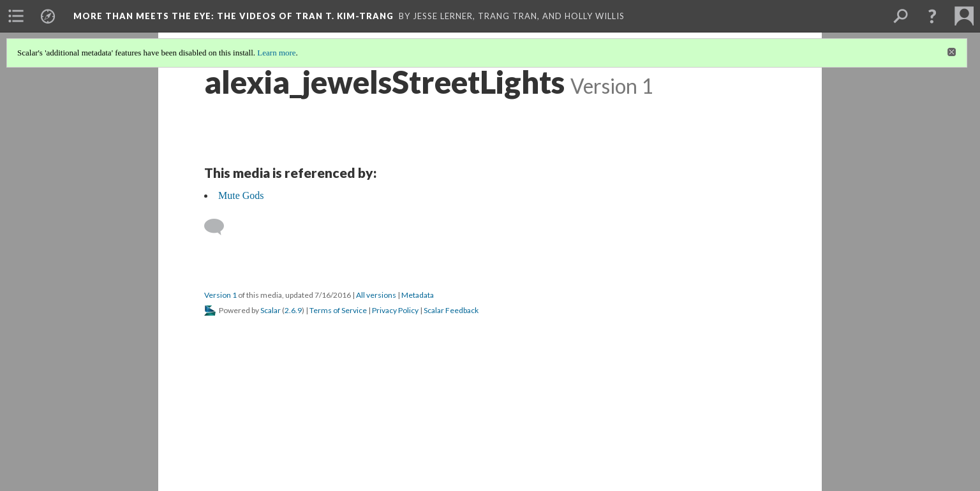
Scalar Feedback (451, 310)
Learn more (276, 53)
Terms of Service (338, 310)
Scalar (271, 310)
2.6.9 (293, 310)
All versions (376, 295)
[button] (932, 16)
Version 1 (220, 295)
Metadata (418, 295)
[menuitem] (16, 16)
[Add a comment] (220, 227)
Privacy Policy (395, 310)
